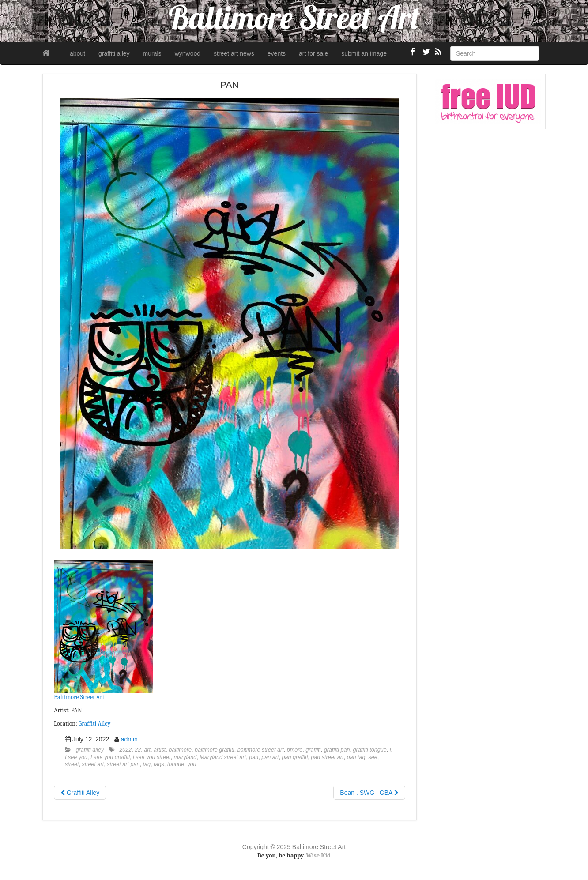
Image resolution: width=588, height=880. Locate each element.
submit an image (364, 53)
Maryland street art (223, 757)
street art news (234, 53)
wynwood (188, 53)
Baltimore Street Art (79, 697)
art (147, 750)
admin (129, 739)
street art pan (123, 764)
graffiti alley (114, 53)
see (373, 757)
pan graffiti (295, 757)
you (192, 764)
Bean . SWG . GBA (369, 793)
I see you (76, 757)
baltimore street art (261, 750)
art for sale (313, 53)
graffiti (313, 750)
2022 (125, 750)
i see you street (152, 757)
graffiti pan (337, 750)
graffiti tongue (369, 750)
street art (93, 764)
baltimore (180, 750)
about (77, 53)
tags (159, 764)
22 (138, 750)
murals (152, 53)
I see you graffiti (110, 757)
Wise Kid (318, 856)
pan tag (356, 757)
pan (254, 757)
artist (160, 750)
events (277, 53)
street (72, 764)
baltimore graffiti (215, 750)
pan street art (327, 757)
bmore (295, 750)
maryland (185, 757)
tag (147, 764)
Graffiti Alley (94, 724)
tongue (176, 764)
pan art (270, 757)
